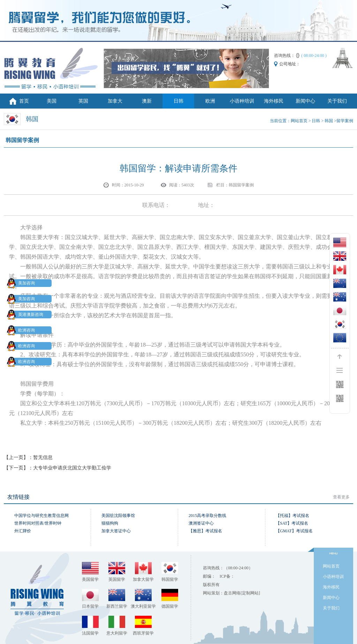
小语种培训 (242, 101)
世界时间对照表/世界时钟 (38, 523)
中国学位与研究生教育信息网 (41, 516)
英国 (83, 101)
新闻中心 (305, 101)
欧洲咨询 (22, 330)
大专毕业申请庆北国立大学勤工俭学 (72, 468)
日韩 (178, 101)
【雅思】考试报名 (205, 531)
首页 (24, 101)
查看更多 (341, 497)
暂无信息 (43, 457)
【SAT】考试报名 (292, 523)
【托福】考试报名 (293, 516)
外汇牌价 (23, 531)
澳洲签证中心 (201, 523)
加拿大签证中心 (116, 531)
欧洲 (210, 101)
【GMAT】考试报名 (294, 531)
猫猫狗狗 (110, 523)
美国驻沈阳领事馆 (118, 516)
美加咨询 (22, 283)
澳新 (147, 101)
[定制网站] (250, 593)
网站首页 (299, 121)
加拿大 (115, 101)
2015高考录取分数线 (207, 516)
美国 (52, 101)
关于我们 (337, 101)
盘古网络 (232, 593)
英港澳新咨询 (26, 314)
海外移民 (274, 101)
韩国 (329, 121)
